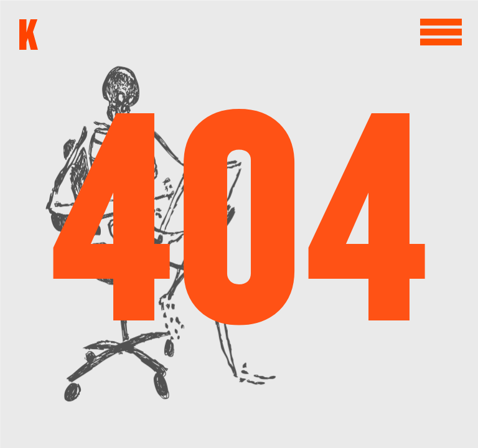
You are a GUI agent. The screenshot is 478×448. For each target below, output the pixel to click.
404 (239, 224)
